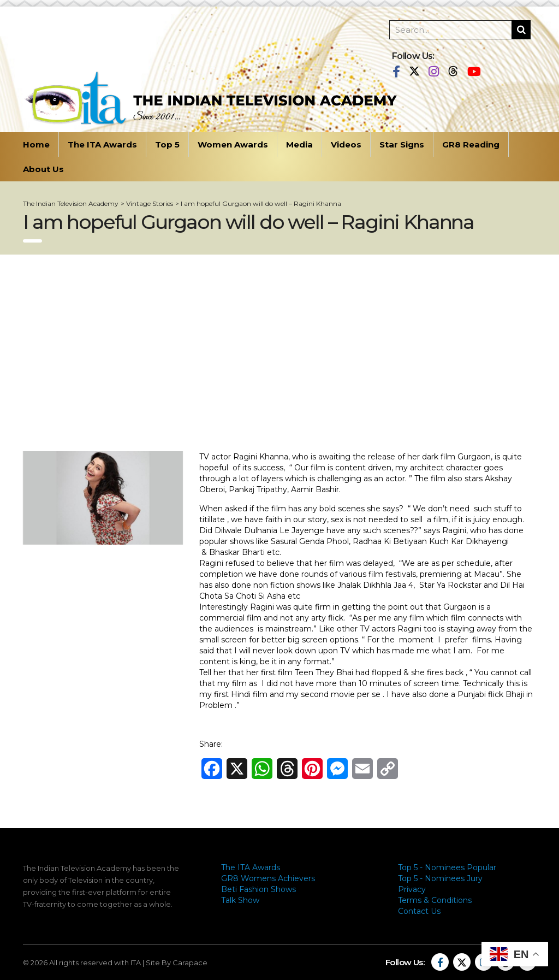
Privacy (412, 889)
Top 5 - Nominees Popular (447, 867)
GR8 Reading (471, 144)
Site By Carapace (177, 963)
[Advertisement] (279, 353)
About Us (43, 169)
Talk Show (240, 900)
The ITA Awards (102, 144)
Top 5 (167, 144)
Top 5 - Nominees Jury (440, 878)
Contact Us (419, 911)
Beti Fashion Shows (258, 889)
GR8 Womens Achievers (268, 878)
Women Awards (233, 144)
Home (36, 144)
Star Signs (402, 144)
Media (299, 144)
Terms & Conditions (435, 900)
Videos (346, 144)
